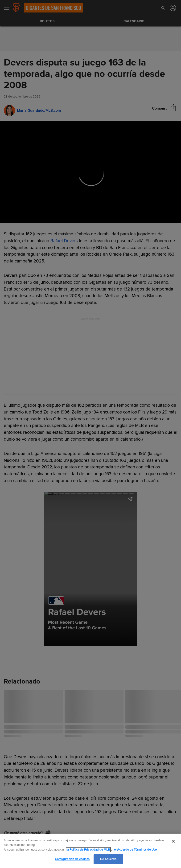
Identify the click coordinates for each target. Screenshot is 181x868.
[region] (90, 851)
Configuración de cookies (72, 859)
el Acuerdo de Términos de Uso (135, 850)
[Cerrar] (173, 841)
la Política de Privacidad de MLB (88, 850)
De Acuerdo (108, 859)
